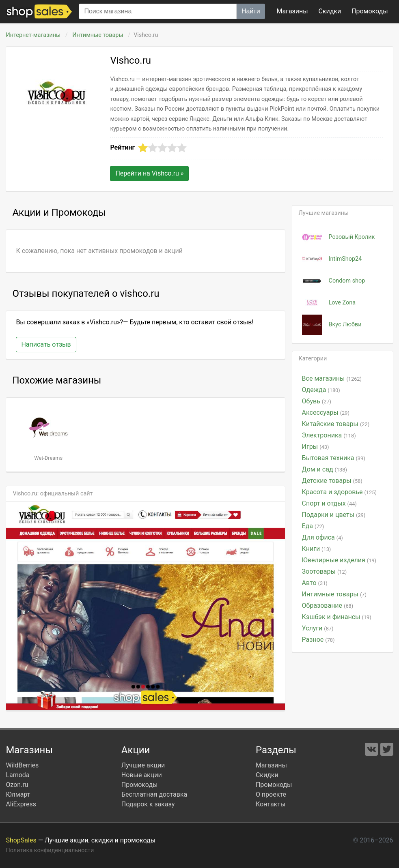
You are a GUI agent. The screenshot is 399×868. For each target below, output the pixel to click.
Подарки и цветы (334, 515)
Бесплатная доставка (154, 794)
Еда (313, 526)
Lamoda (17, 775)
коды (370, 11)
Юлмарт (18, 794)
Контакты (271, 804)
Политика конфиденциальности (50, 850)
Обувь (317, 401)
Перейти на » (149, 173)
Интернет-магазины (33, 35)
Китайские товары (336, 424)
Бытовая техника (334, 458)
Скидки (330, 11)
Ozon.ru (17, 785)
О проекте (271, 794)
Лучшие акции (143, 765)
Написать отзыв (46, 344)
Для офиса (322, 537)
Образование (328, 605)
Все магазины (332, 378)
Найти (251, 11)
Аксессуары (326, 413)
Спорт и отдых (329, 503)
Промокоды (140, 785)
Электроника (329, 435)
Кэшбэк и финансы (337, 617)
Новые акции (142, 775)
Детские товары (332, 481)
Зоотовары (325, 571)
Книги (317, 549)
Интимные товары (98, 35)
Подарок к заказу (148, 804)
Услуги (318, 628)
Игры (316, 447)
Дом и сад (325, 469)
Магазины (292, 11)
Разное (318, 640)
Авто (315, 583)
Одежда (321, 390)
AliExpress (21, 804)
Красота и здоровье (339, 492)
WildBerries (22, 765)
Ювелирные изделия (339, 560)
